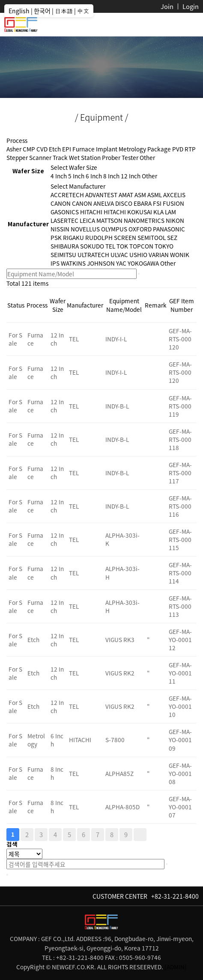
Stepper (17, 157)
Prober (111, 157)
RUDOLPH (99, 237)
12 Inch (131, 176)
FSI (157, 203)
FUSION (173, 203)
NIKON (175, 220)
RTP (190, 149)
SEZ (172, 237)
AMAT (126, 195)
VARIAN (159, 255)
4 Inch (59, 176)
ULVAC (119, 255)
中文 (83, 11)
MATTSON (109, 220)
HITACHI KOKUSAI (128, 212)
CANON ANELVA (93, 203)
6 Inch (94, 176)
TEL (110, 246)
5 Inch (76, 176)
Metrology (132, 149)
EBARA (143, 203)
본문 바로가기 (0, 0)
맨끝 (140, 835)
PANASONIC (169, 229)
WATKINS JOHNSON (88, 263)
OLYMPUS (114, 229)
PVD (178, 149)
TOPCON (141, 246)
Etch (55, 149)
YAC (121, 263)
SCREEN (125, 237)
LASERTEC (64, 220)
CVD (42, 149)
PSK (56, 237)
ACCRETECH (67, 195)
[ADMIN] (176, 967)
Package (159, 149)
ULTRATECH (93, 255)
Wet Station (85, 157)
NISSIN (60, 229)
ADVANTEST (101, 195)
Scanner (40, 157)
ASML (155, 195)
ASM (140, 195)
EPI (67, 149)
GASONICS (65, 212)
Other (147, 157)
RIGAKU (73, 237)
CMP (29, 149)
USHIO (138, 255)
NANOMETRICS (144, 220)
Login (191, 6)
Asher (14, 149)
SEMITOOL (152, 237)
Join (167, 6)
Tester (130, 157)
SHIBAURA (65, 246)
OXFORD (140, 229)
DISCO (124, 203)
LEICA (87, 220)
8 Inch (111, 176)
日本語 (64, 11)
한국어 (42, 11)
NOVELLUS (85, 229)
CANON (61, 203)
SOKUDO (92, 246)
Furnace (84, 149)
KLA (158, 212)
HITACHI (91, 212)
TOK (122, 246)
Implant (107, 149)
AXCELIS (174, 195)
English (19, 11)
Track (60, 157)
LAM (170, 212)
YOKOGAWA (143, 263)
